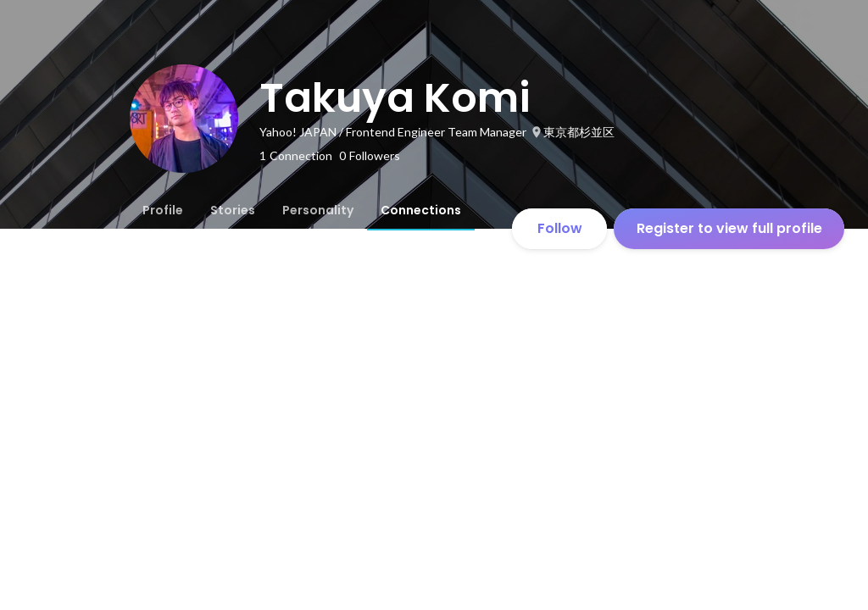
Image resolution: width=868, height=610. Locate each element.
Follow (560, 228)
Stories (233, 210)
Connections (421, 210)
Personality (318, 210)
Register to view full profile (729, 228)
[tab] (163, 210)
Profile (163, 210)
